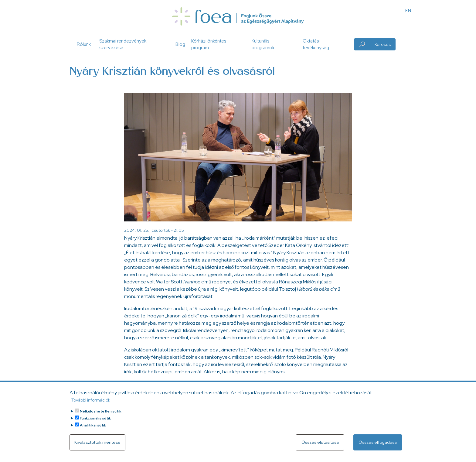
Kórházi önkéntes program (209, 44)
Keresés (383, 44)
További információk (91, 404)
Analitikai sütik (93, 429)
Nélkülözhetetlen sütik (101, 415)
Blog (180, 44)
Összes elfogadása (378, 446)
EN (408, 11)
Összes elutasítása (320, 446)
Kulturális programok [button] (263, 44)
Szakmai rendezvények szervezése (123, 44)
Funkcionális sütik (95, 422)
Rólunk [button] (84, 44)
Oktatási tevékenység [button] (316, 44)
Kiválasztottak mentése (97, 446)
